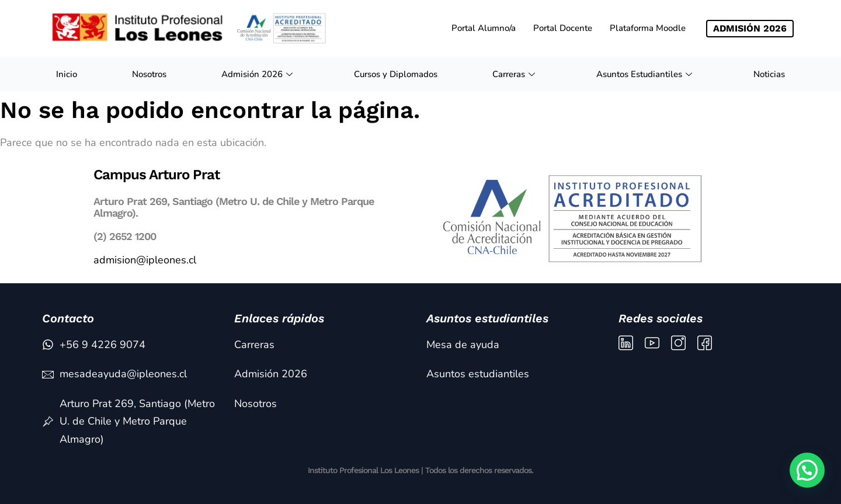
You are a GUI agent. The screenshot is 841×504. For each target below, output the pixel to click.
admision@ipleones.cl (145, 260)
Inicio (67, 74)
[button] (807, 470)
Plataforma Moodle (648, 28)
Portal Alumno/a (484, 28)
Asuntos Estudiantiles (646, 74)
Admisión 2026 (258, 74)
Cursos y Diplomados (396, 74)
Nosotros (149, 74)
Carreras (515, 74)
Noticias (769, 74)
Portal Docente (563, 28)
